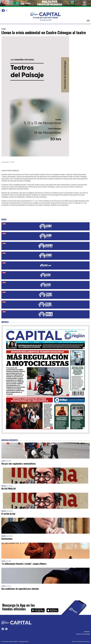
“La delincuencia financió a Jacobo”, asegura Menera (24, 564)
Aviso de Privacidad (83, 634)
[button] (88, 21)
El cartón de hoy (8, 514)
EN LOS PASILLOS (9, 489)
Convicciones (7, 539)
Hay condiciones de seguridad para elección (20, 589)
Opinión (4, 486)
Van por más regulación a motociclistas (19, 464)
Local (3, 29)
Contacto (87, 632)
